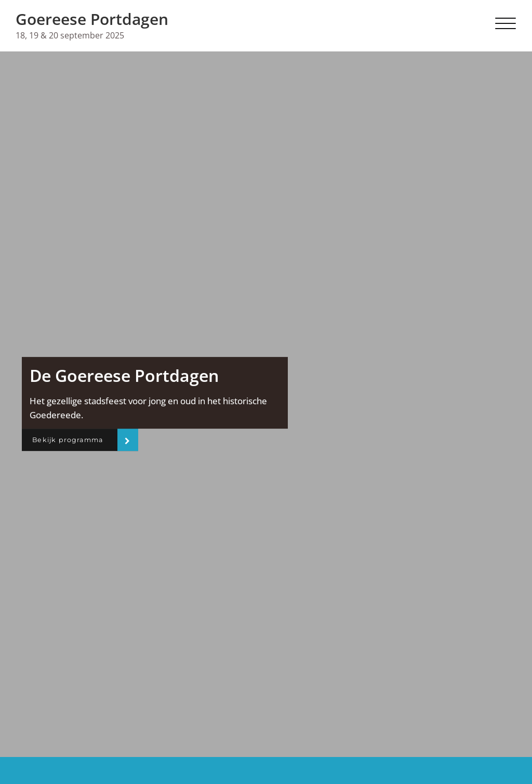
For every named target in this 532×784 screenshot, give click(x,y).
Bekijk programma (73, 440)
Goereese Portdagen (92, 19)
